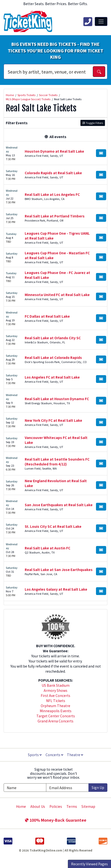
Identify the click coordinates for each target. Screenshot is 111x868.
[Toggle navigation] (101, 21)
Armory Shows (55, 690)
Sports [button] (35, 755)
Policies (56, 806)
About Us (38, 806)
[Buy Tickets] (101, 153)
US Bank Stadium (56, 685)
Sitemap (88, 806)
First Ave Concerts (55, 695)
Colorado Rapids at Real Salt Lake (53, 173)
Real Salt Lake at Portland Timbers (55, 216)
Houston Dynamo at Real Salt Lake (54, 151)
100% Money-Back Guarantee (55, 820)
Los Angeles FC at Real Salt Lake (52, 377)
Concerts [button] (54, 755)
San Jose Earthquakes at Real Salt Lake (59, 505)
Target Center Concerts (56, 716)
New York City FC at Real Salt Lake (53, 420)
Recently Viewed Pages (89, 864)
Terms (72, 806)
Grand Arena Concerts (55, 721)
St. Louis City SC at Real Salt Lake (53, 526)
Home (21, 806)
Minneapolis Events (56, 711)
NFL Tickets (56, 701)
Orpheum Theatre (55, 706)
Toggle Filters (93, 123)
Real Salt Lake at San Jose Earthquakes (59, 570)
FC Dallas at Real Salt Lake (47, 316)
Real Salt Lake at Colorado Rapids (53, 357)
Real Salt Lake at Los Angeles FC (52, 194)
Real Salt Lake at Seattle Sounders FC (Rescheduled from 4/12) (57, 462)
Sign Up (98, 787)
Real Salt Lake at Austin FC (48, 548)
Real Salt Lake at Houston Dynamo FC (57, 399)
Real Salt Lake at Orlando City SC (53, 338)
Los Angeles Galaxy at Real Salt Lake (56, 589)
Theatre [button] (75, 755)
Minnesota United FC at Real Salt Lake (57, 295)
